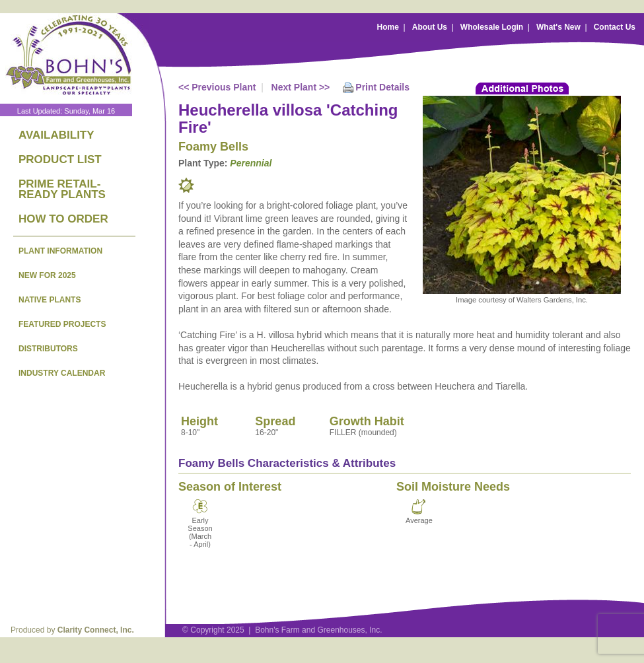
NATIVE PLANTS (50, 300)
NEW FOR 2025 (47, 275)
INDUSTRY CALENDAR (62, 373)
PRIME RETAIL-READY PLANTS (62, 189)
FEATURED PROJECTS (62, 324)
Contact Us (615, 27)
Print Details (382, 87)
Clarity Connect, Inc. (96, 630)
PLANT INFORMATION (60, 251)
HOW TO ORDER (63, 219)
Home (388, 27)
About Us (430, 27)
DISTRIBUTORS (48, 349)
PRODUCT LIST (60, 159)
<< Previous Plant (217, 87)
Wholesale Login (492, 27)
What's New (558, 27)
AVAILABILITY (56, 135)
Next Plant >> (301, 87)
